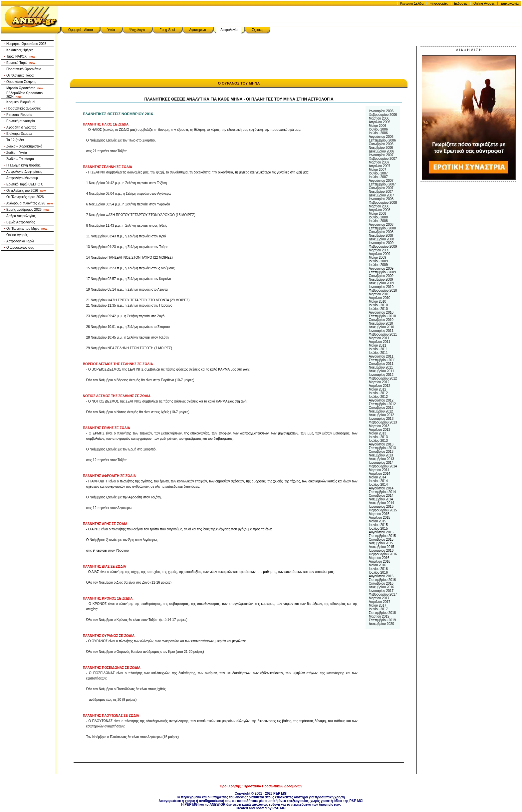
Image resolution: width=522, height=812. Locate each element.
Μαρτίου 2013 (379, 426)
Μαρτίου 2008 (379, 206)
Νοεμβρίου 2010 (381, 323)
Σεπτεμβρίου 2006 (382, 140)
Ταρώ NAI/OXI (21, 56)
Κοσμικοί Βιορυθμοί (21, 102)
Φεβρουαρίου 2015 (383, 510)
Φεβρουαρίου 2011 (383, 334)
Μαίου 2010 (378, 301)
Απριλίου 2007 (380, 166)
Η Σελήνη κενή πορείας (23, 165)
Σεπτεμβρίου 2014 (382, 492)
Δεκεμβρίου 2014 (382, 503)
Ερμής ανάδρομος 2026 (28, 210)
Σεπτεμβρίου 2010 (382, 316)
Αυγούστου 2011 (381, 356)
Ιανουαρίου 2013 (381, 419)
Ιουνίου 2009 (378, 261)
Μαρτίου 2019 (379, 616)
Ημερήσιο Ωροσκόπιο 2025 (26, 44)
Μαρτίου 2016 (379, 558)
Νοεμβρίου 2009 (381, 279)
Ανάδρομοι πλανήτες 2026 (30, 203)
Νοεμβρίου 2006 (381, 148)
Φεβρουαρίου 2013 (383, 422)
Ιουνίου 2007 (378, 173)
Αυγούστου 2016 (381, 576)
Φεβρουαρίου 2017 (383, 594)
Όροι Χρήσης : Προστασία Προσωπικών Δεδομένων (261, 786)
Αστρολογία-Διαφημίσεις (24, 172)
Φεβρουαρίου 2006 (383, 115)
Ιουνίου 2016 (378, 569)
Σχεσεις (258, 30)
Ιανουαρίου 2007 (381, 155)
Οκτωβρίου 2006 (381, 144)
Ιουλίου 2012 (378, 397)
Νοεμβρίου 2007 (381, 192)
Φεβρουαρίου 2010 (383, 290)
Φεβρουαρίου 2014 (383, 466)
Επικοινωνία (510, 3)
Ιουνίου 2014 (378, 481)
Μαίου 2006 (378, 126)
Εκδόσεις (461, 3)
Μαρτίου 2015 (379, 514)
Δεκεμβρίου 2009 (382, 283)
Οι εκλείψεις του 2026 (26, 191)
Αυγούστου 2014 (381, 488)
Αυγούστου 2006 (381, 137)
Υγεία (111, 30)
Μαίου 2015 (378, 521)
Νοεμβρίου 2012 (381, 411)
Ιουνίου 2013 (378, 437)
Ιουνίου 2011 (378, 349)
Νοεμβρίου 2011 (381, 367)
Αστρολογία (229, 30)
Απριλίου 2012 (380, 386)
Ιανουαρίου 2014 (381, 463)
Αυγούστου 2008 (381, 225)
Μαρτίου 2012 (379, 382)
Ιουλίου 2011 (378, 353)
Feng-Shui (167, 30)
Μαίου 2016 (378, 565)
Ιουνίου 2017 (378, 609)
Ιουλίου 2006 (378, 133)
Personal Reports (19, 115)
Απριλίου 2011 (380, 342)
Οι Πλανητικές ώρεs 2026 (25, 197)
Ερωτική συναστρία (21, 121)
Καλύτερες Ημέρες (20, 50)
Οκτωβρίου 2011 (381, 364)
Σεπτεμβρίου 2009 (382, 272)
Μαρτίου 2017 (379, 598)
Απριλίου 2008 (380, 210)
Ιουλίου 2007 (378, 177)
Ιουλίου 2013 (378, 441)
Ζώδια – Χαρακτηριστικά (24, 146)
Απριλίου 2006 (380, 122)
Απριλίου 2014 (380, 474)
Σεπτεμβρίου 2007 (382, 184)
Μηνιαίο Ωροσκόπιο (25, 88)
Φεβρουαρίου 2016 (383, 554)
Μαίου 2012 (378, 389)
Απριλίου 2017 (380, 602)
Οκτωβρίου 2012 (381, 408)
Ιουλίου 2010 (378, 309)
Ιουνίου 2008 (378, 217)
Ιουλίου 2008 (378, 221)
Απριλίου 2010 (380, 298)
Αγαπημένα (198, 30)
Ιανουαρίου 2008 (381, 199)
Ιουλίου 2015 (378, 529)
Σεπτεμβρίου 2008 (382, 228)
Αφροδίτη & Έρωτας (21, 127)
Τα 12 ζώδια (15, 140)
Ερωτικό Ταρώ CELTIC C (25, 184)
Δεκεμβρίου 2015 (382, 547)
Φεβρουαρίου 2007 (383, 159)
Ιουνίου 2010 (378, 305)
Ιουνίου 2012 (378, 393)
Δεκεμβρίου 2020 (382, 624)
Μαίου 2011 (378, 345)
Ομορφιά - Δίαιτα (81, 30)
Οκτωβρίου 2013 (381, 452)
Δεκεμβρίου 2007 (382, 195)
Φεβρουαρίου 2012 (383, 378)
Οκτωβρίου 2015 (381, 540)
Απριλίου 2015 (380, 518)
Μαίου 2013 (378, 433)
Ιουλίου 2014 (378, 485)
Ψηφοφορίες (439, 3)
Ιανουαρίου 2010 (381, 287)
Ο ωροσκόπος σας (20, 248)
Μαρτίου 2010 (379, 294)
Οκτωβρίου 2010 (381, 320)
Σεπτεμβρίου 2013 (382, 448)
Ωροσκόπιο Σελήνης (21, 82)
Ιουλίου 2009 (378, 265)
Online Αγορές (484, 3)
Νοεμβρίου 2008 (381, 236)
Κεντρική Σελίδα (412, 3)
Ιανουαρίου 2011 (381, 331)
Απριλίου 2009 (380, 254)
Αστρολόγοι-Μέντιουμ (22, 178)
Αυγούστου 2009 (381, 269)
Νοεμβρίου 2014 (381, 499)
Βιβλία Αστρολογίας (21, 222)
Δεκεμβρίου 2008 (382, 239)
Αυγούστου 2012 (381, 400)
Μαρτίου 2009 (379, 250)
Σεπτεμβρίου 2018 (382, 613)
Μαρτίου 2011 (379, 338)
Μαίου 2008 (378, 214)
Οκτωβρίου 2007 (381, 188)
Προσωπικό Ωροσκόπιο (24, 69)
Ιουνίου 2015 (378, 525)
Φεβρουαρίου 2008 (383, 203)
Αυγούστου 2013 (381, 444)
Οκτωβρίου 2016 (381, 583)
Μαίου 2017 (378, 605)
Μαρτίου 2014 (379, 470)
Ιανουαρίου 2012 (381, 375)
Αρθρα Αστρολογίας (21, 216)
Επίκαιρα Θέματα (19, 134)
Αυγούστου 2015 (381, 532)
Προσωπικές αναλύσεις (23, 108)
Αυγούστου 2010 (381, 312)
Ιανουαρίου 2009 (381, 243)
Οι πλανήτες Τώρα (20, 75)
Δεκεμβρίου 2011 (382, 371)
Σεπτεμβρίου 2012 (382, 404)
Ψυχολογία (137, 30)
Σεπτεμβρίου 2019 (382, 620)
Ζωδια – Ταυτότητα (20, 159)
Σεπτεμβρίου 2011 (382, 360)
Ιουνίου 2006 (378, 129)
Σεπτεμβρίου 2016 (382, 580)
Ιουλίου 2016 (378, 572)
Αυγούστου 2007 (381, 181)
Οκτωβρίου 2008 (381, 232)
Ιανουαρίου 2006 (381, 111)
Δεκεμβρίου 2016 (382, 587)
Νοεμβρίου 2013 (381, 455)
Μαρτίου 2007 (379, 162)
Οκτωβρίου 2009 (381, 276)
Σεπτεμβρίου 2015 (382, 536)
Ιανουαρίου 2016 (381, 550)
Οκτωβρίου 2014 (381, 496)
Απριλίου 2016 (380, 561)
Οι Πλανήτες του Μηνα (27, 229)
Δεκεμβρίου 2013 (382, 459)
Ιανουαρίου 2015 (381, 507)
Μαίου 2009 (378, 258)
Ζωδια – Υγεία (17, 153)
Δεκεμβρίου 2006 (382, 151)
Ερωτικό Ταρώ (21, 63)
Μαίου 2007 (378, 170)
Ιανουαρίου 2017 (381, 591)
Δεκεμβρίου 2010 (382, 327)
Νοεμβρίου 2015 (381, 543)
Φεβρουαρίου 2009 (383, 247)
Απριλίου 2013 (380, 430)
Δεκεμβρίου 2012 (382, 415)
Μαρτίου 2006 (379, 118)
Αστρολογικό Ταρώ (20, 241)
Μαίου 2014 (378, 477)
